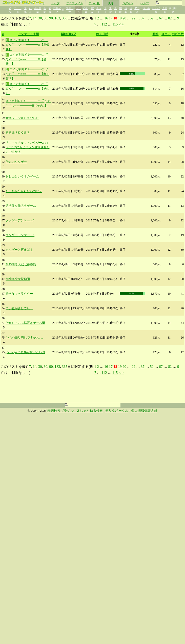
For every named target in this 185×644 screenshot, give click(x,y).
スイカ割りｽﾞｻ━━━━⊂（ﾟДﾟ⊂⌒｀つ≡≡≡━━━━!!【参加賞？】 (27, 74)
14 (34, 18)
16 (106, 18)
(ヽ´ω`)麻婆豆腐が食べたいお (25, 352)
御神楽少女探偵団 (18, 279)
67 (161, 18)
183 (57, 18)
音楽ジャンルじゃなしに (22, 118)
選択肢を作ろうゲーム (21, 206)
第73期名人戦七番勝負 (21, 264)
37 (142, 18)
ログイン (128, 3)
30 (40, 18)
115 (115, 24)
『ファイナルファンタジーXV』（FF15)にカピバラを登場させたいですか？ (27, 147)
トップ (55, 3)
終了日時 (102, 34)
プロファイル (75, 3)
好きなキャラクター (19, 294)
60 (46, 18)
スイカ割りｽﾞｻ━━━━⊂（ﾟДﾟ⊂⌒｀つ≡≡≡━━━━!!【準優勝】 (27, 45)
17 (111, 18)
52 (152, 18)
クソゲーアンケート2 (20, 220)
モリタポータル (117, 411)
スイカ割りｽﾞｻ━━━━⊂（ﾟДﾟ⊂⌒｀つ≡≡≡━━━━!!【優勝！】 (27, 59)
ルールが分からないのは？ (24, 191)
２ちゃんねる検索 (90, 411)
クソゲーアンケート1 (20, 235)
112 (104, 24)
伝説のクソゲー (16, 162)
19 (120, 18)
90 (51, 18)
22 (133, 18)
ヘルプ (145, 3)
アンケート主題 (28, 34)
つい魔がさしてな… (19, 308)
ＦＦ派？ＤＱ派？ (18, 133)
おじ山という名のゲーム (22, 176)
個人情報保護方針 (144, 411)
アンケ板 (94, 3)
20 (124, 18)
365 (65, 18)
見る (111, 4)
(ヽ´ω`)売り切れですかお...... (25, 338)
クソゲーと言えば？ (19, 250)
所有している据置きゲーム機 (25, 323)
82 (170, 18)
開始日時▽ (69, 34)
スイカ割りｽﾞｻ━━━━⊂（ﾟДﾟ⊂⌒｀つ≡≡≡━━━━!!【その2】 (27, 89)
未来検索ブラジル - (62, 411)
